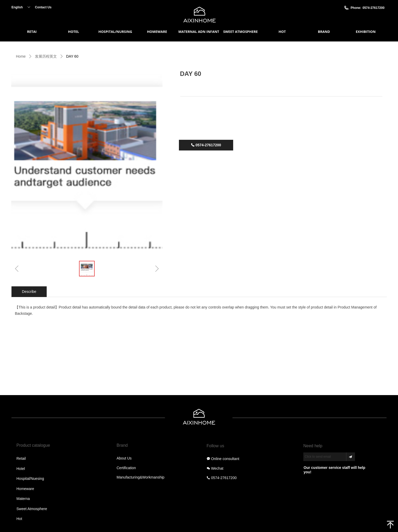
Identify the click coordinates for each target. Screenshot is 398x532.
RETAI (32, 32)
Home (21, 56)
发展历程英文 (46, 56)
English (17, 7)
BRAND (324, 32)
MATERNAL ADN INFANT (199, 32)
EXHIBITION (366, 32)
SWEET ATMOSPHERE (241, 32)
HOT (282, 32)
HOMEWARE (157, 32)
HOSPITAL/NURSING (115, 32)
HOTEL (74, 32)
